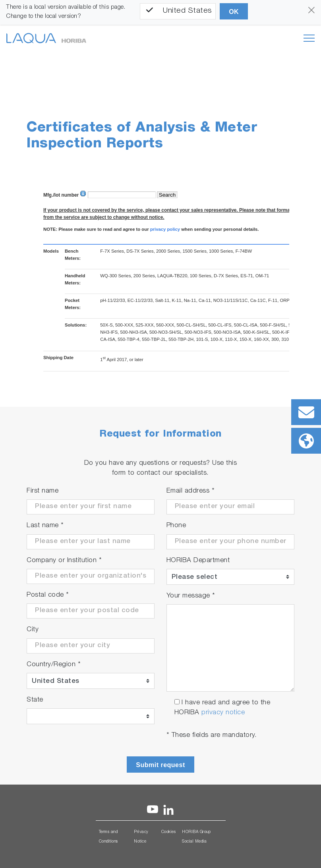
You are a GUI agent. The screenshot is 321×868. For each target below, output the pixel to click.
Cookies (169, 832)
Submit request (160, 765)
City (33, 630)
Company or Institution (64, 561)
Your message (191, 596)
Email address (191, 491)
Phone (176, 526)
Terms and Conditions (108, 837)
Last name (45, 526)
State (35, 700)
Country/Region (54, 665)
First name (43, 491)
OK (234, 12)
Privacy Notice (141, 837)
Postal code (48, 595)
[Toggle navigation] (309, 38)
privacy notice (223, 713)
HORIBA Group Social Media (196, 837)
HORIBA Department (198, 561)
